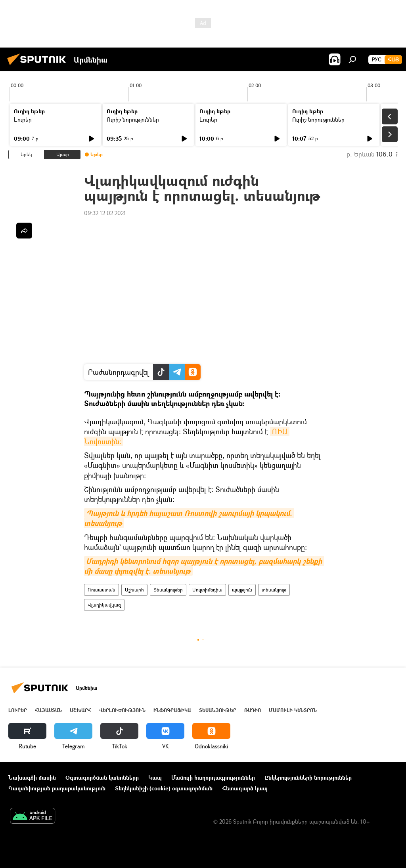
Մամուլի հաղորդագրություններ (213, 777)
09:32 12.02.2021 (105, 213)
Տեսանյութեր (168, 590)
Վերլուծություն (122, 710)
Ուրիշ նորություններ (133, 119)
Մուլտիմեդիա (207, 590)
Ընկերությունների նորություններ (308, 777)
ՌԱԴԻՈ (253, 710)
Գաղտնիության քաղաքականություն (57, 788)
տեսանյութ (274, 590)
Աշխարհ (134, 590)
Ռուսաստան (101, 590)
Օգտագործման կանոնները (102, 777)
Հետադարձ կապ (245, 788)
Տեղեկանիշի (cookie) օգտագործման (164, 788)
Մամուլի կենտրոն (293, 710)
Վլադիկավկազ (104, 605)
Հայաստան (48, 710)
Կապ (155, 777)
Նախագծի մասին (32, 777)
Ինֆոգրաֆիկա (172, 710)
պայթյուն (242, 590)
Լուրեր (23, 119)
